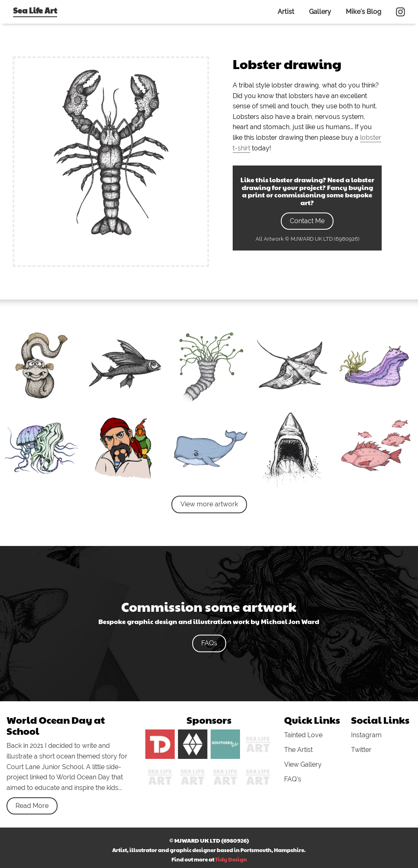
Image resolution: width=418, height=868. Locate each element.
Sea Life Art (35, 10)
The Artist (298, 750)
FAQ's (293, 779)
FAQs (209, 643)
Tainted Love (303, 735)
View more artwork (209, 504)
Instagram (366, 735)
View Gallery (303, 764)
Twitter (361, 750)
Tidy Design (231, 859)
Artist (286, 12)
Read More (32, 806)
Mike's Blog (364, 12)
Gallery (320, 12)
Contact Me (307, 221)
